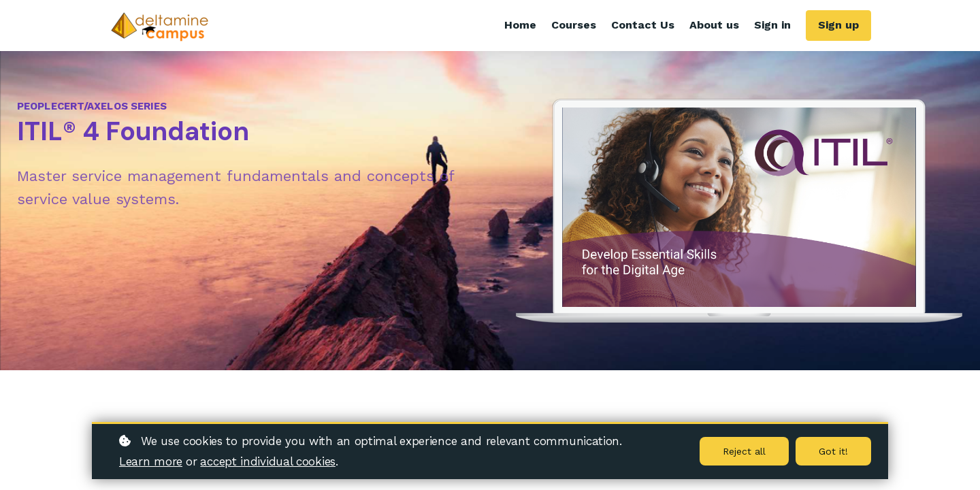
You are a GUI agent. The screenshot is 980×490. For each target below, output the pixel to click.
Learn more (151, 461)
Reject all (744, 451)
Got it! (833, 451)
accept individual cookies (268, 461)
